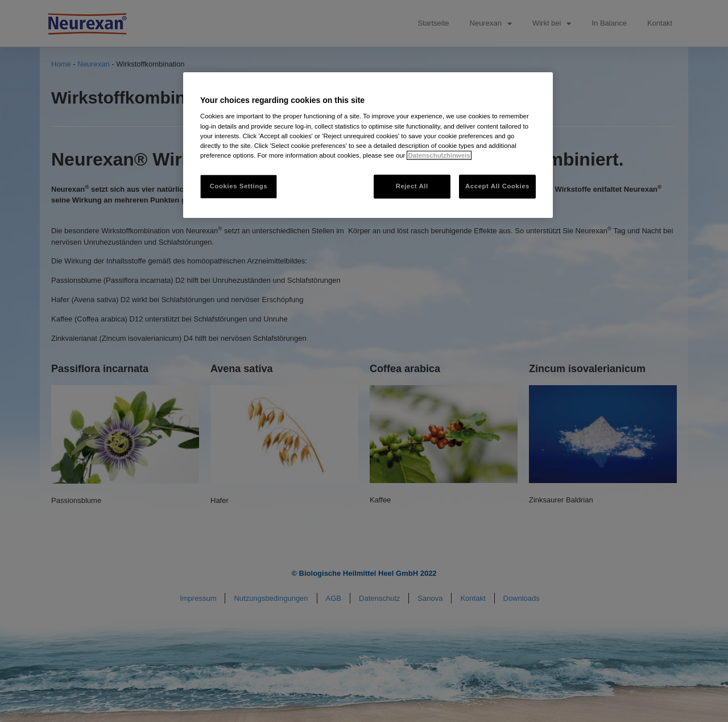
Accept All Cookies (497, 186)
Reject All (412, 186)
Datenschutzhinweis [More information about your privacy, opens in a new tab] (439, 155)
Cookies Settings (239, 186)
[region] (368, 145)
